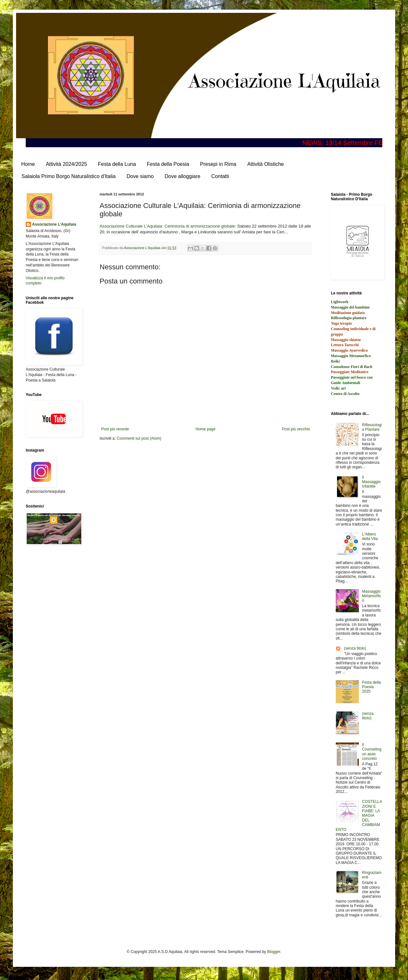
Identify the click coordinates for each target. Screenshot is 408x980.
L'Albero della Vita (370, 536)
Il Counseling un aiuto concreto (372, 752)
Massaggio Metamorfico (372, 596)
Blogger (274, 952)
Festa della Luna (117, 164)
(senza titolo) (355, 648)
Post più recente (115, 429)
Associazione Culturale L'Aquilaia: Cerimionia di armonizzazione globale (167, 226)
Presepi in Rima (218, 164)
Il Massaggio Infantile (371, 482)
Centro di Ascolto (345, 394)
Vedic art (338, 388)
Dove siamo (140, 176)
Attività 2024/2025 (67, 164)
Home (28, 164)
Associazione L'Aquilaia (54, 224)
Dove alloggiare (182, 176)
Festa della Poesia (168, 164)
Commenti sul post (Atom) (139, 438)
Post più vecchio (296, 429)
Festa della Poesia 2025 (372, 687)
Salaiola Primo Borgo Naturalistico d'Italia (69, 176)
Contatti (220, 176)
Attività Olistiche (266, 164)
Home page (206, 429)
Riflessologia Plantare (372, 427)
